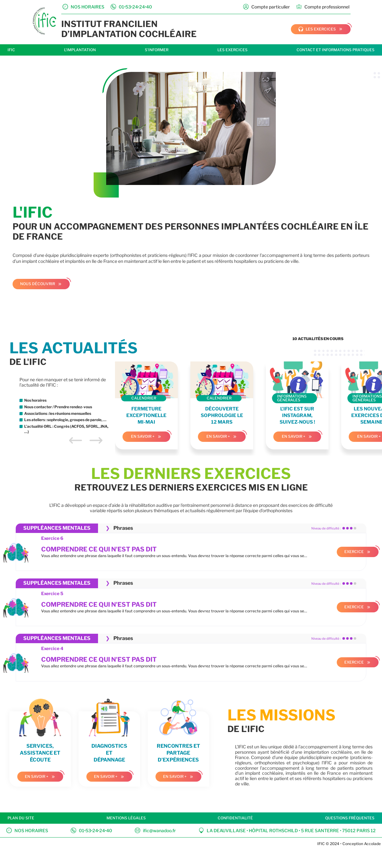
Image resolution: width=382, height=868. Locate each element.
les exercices (317, 29)
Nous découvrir (38, 284)
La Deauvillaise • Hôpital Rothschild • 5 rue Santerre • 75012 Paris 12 (287, 830)
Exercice (354, 552)
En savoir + (143, 436)
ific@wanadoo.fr (155, 830)
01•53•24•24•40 (91, 830)
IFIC (11, 50)
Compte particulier (267, 7)
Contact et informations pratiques (336, 50)
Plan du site (21, 818)
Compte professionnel (323, 7)
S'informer (157, 50)
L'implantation (80, 50)
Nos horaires (27, 830)
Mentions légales (126, 818)
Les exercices (232, 50)
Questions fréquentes (350, 818)
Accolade (372, 844)
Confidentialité (235, 818)
